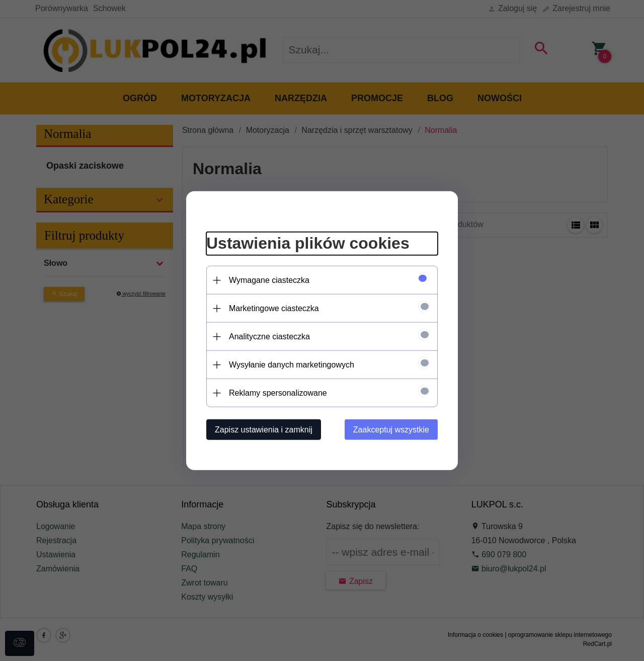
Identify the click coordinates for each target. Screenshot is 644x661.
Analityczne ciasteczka (269, 337)
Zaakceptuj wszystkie (391, 430)
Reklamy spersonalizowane (278, 393)
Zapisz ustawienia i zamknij (264, 430)
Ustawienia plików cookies (308, 243)
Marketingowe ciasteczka (274, 308)
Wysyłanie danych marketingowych (292, 365)
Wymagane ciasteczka (269, 280)
